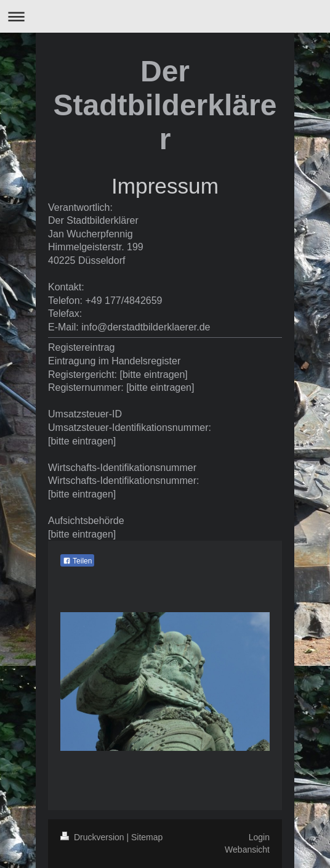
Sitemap (147, 837)
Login (259, 837)
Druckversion (93, 837)
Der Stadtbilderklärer (165, 105)
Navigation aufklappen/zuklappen (165, 16)
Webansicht (247, 850)
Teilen (77, 561)
